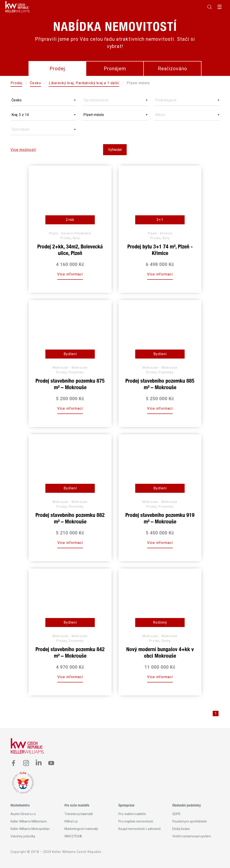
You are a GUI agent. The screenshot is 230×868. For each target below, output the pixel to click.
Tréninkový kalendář (79, 814)
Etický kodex (181, 829)
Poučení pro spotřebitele (190, 821)
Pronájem (115, 69)
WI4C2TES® (73, 836)
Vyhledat (115, 150)
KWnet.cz (71, 821)
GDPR (176, 814)
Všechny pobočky (23, 836)
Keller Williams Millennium (29, 821)
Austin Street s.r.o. (23, 814)
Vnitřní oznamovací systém (192, 836)
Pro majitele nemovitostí (136, 821)
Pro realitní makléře (132, 814)
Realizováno (172, 69)
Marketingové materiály (81, 829)
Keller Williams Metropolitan (30, 829)
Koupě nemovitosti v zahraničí (139, 829)
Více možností (23, 150)
